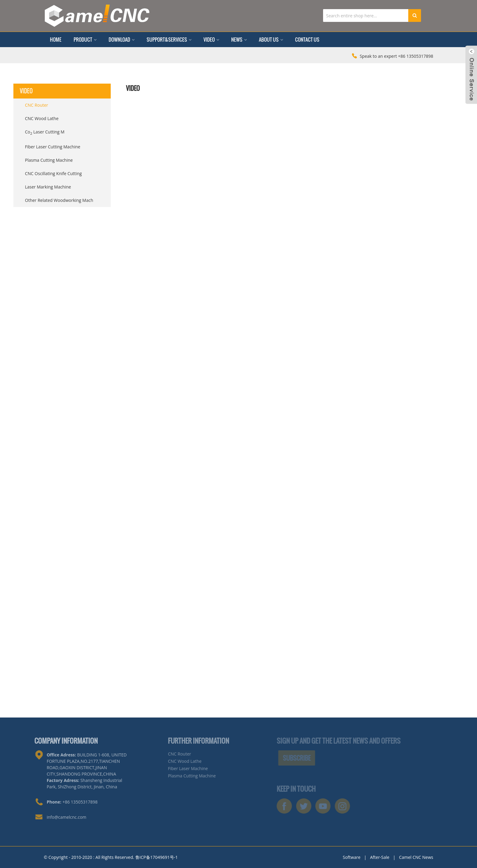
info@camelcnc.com (57, 817)
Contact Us (307, 40)
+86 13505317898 (62, 802)
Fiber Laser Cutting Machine (53, 147)
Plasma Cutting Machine (49, 160)
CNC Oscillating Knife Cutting (53, 173)
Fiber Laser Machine (179, 768)
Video (211, 40)
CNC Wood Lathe (42, 118)
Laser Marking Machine (48, 187)
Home (56, 40)
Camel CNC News (416, 857)
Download (122, 40)
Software (352, 857)
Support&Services (169, 40)
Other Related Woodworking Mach (59, 200)
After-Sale (380, 857)
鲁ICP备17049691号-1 (157, 857)
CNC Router (37, 105)
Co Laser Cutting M (45, 132)
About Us (271, 40)
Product (85, 40)
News (239, 40)
